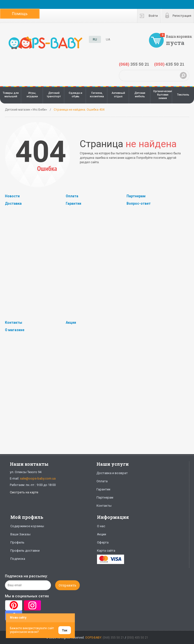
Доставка (13, 203)
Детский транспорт (54, 95)
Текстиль (183, 95)
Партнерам (136, 196)
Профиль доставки (25, 551)
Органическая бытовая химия (163, 95)
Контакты (14, 322)
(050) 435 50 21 (137, 638)
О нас (101, 526)
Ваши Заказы (20, 534)
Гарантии (73, 203)
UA (108, 39)
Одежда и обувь (75, 95)
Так (65, 630)
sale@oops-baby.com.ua (38, 478)
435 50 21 (169, 64)
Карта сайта (106, 551)
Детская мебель (140, 95)
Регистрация (182, 16)
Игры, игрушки (32, 95)
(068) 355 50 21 (113, 638)
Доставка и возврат (112, 473)
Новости (12, 196)
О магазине (15, 330)
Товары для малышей (11, 95)
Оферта (103, 542)
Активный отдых (118, 95)
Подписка (18, 559)
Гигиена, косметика (97, 95)
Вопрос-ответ (139, 203)
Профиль (17, 542)
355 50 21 (134, 64)
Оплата (72, 196)
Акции (71, 322)
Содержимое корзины (27, 526)
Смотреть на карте (24, 492)
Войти (153, 16)
